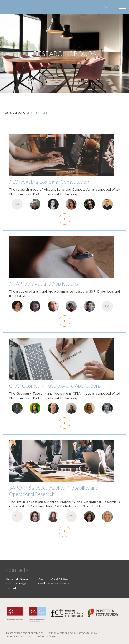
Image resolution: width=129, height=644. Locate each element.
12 (37, 113)
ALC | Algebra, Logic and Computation (49, 182)
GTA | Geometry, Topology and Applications (55, 386)
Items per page (14, 112)
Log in (105, 7)
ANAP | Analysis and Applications (44, 284)
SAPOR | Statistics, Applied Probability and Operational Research (54, 491)
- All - (45, 113)
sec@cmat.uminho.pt (59, 583)
